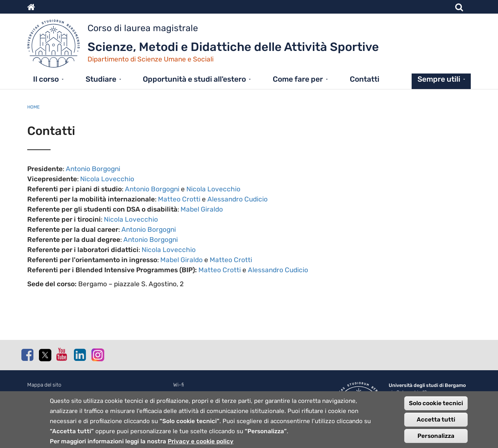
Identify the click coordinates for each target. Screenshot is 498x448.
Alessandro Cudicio (238, 199)
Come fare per (298, 79)
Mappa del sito (44, 385)
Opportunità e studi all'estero (194, 79)
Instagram (97, 354)
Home (33, 107)
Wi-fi (179, 385)
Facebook (27, 355)
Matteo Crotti (179, 199)
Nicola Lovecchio (107, 179)
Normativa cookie (48, 393)
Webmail (183, 393)
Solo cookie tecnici (436, 407)
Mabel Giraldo (202, 209)
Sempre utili (439, 79)
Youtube (62, 354)
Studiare (101, 79)
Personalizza (436, 440)
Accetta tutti (436, 423)
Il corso (46, 79)
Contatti (365, 79)
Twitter (45, 355)
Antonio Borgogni (93, 169)
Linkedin (80, 355)
